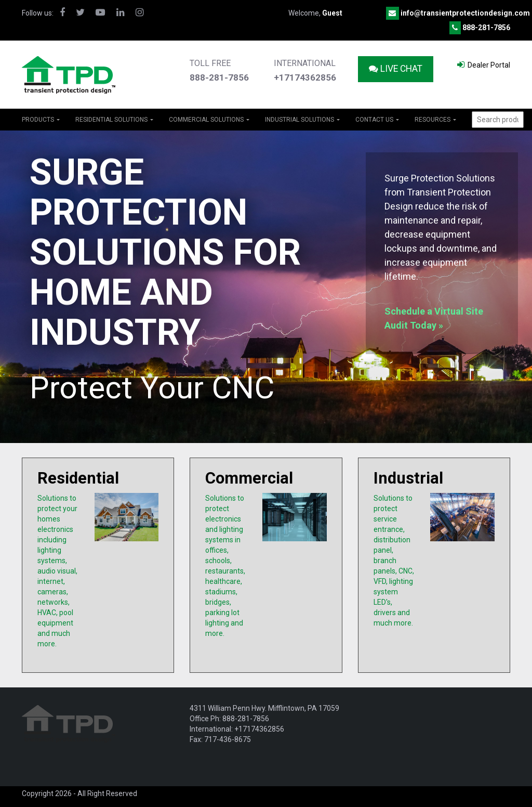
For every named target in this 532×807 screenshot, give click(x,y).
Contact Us (377, 120)
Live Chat (396, 69)
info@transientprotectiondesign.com (465, 13)
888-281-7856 (486, 28)
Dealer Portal (484, 65)
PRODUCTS (41, 120)
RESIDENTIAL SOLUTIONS (114, 120)
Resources (435, 120)
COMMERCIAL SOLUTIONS (209, 120)
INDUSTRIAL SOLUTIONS (302, 120)
